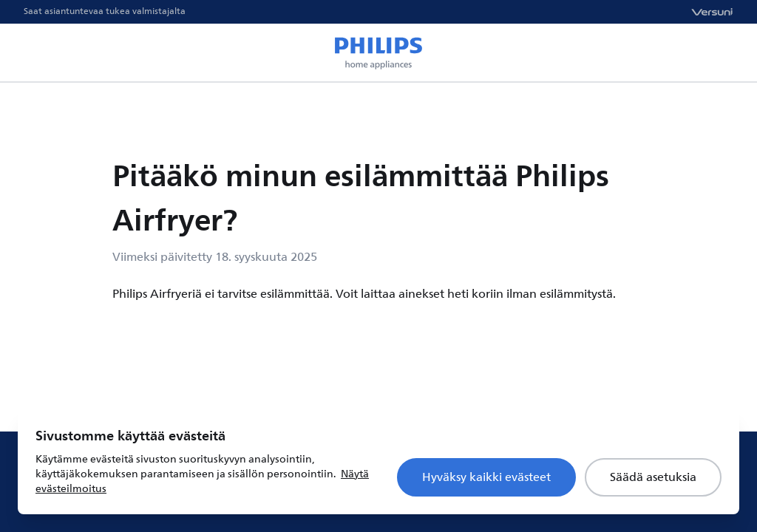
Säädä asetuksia (653, 477)
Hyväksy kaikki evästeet (486, 477)
